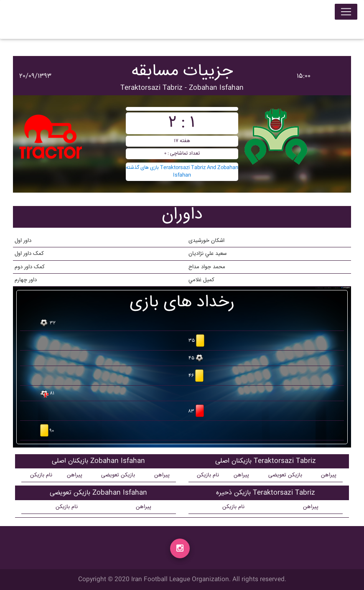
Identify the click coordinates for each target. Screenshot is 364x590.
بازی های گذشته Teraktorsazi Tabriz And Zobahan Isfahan (182, 172)
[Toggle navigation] (346, 13)
